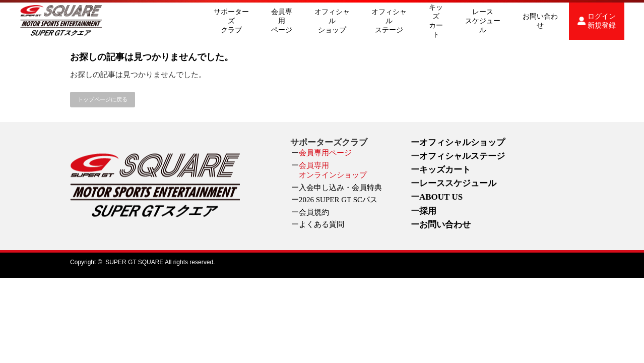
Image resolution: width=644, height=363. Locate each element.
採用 (428, 211)
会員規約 (314, 212)
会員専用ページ (282, 21)
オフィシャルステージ (389, 21)
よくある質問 (321, 224)
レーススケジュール (483, 21)
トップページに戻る (103, 99)
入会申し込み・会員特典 (340, 188)
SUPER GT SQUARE (134, 262)
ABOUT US (441, 197)
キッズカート (436, 21)
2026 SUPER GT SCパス (338, 200)
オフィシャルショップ (332, 21)
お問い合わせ (540, 21)
